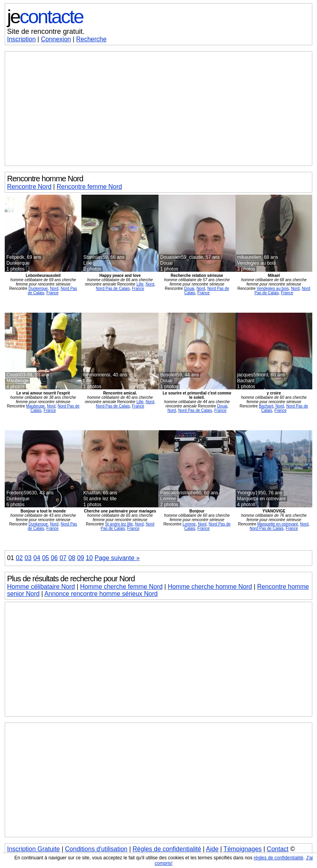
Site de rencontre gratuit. (46, 31)
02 (19, 558)
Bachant (266, 406)
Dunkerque (38, 288)
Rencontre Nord (29, 187)
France (53, 293)
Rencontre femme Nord (89, 187)
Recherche (91, 39)
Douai (189, 288)
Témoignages (242, 849)
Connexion (56, 39)
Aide (212, 849)
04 (37, 558)
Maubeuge (35, 406)
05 (46, 558)
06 (54, 558)
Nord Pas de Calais (113, 288)
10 (89, 558)
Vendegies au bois (273, 288)
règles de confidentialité (278, 858)
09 (81, 558)
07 (63, 558)
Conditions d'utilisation (96, 849)
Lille (140, 284)
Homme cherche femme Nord (122, 587)
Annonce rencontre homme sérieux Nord (101, 594)
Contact (277, 849)
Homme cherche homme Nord (210, 587)
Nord (54, 288)
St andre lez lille (119, 524)
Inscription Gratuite (33, 849)
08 (72, 558)
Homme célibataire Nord (41, 587)
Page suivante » (117, 558)
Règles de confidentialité (167, 849)
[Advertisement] (158, 109)
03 (28, 558)
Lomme (189, 524)
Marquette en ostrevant (277, 524)
